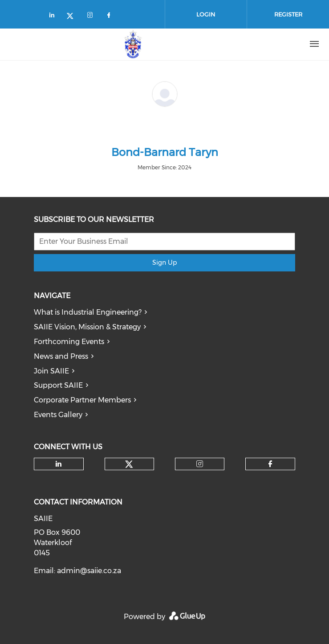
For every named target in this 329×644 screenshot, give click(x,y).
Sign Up (164, 263)
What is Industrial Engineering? (88, 312)
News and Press (61, 356)
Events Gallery (58, 415)
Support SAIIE (58, 385)
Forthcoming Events (69, 342)
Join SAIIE (51, 371)
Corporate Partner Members (82, 400)
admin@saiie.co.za (89, 571)
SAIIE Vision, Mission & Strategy (87, 327)
